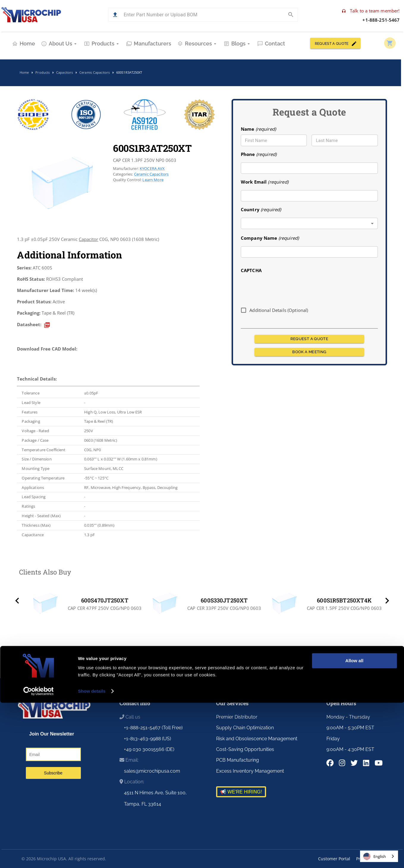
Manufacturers (149, 44)
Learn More (153, 180)
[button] (115, 15)
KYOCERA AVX (152, 168)
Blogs (237, 44)
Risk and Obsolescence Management (257, 739)
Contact (271, 44)
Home (23, 44)
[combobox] (309, 224)
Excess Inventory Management (250, 771)
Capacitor (88, 239)
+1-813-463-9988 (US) (147, 739)
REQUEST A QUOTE (335, 43)
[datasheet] (47, 325)
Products (102, 44)
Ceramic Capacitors (151, 174)
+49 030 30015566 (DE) (149, 749)
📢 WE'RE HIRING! (241, 792)
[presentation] (286, 288)
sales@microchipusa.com (152, 771)
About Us (59, 44)
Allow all (355, 826)
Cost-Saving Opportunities (245, 749)
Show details (92, 856)
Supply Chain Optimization (245, 728)
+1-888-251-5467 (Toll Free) (153, 728)
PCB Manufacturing (238, 760)
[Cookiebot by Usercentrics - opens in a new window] (38, 856)
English (375, 856)
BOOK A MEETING (309, 352)
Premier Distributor (237, 717)
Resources (197, 44)
